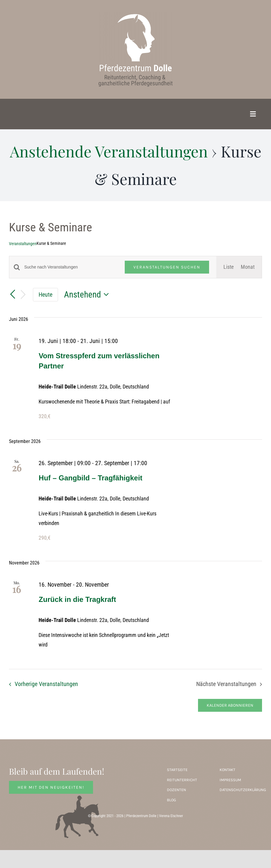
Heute (45, 295)
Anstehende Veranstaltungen (109, 151)
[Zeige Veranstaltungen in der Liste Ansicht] (229, 267)
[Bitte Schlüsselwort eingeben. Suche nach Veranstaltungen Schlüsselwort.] (71, 267)
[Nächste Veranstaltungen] (23, 295)
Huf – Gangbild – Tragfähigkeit (90, 478)
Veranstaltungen (23, 244)
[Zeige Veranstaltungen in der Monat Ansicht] (248, 267)
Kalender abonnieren (230, 705)
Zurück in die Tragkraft (77, 599)
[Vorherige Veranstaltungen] (13, 295)
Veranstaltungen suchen (167, 267)
